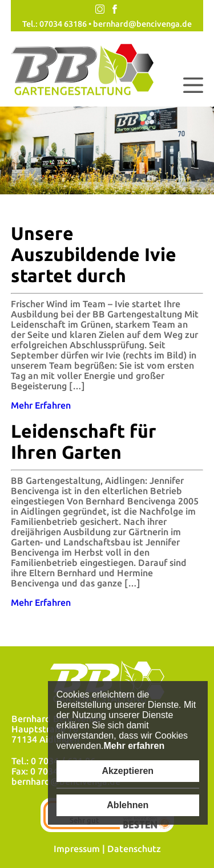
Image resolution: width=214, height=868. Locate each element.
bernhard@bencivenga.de (142, 24)
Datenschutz (134, 849)
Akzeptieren (128, 771)
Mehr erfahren (134, 746)
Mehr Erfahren (41, 405)
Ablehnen (128, 805)
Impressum (77, 849)
